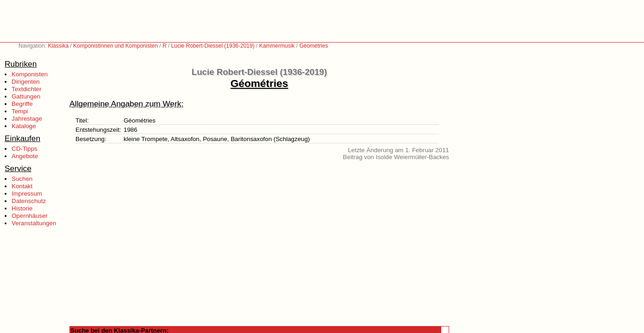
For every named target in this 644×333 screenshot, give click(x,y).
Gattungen (26, 96)
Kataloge (24, 126)
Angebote (25, 156)
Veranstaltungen (34, 223)
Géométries (313, 46)
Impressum (27, 194)
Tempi (20, 111)
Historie (22, 208)
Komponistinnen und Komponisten (116, 46)
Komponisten (30, 74)
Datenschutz (29, 201)
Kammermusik (277, 46)
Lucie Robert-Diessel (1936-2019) (213, 46)
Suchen (22, 179)
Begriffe (22, 104)
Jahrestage (27, 119)
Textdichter (26, 89)
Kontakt (22, 186)
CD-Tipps (25, 149)
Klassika (58, 46)
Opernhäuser (30, 216)
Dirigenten (26, 82)
